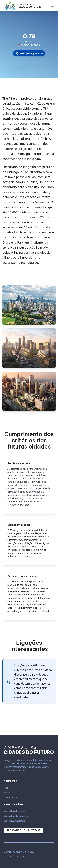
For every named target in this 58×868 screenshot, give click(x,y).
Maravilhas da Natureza (16, 816)
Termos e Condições (14, 856)
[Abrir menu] (52, 6)
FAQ (6, 788)
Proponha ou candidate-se (24, 830)
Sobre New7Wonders (14, 821)
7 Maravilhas (30, 6)
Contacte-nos (11, 797)
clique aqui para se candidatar (33, 695)
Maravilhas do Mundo (15, 811)
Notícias (8, 793)
